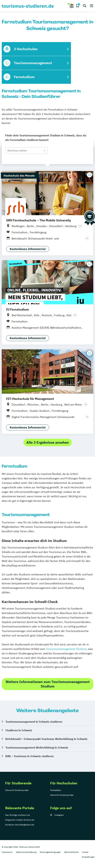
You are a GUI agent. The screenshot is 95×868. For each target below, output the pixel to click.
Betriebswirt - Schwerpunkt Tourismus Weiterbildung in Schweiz (46, 739)
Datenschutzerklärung (26, 852)
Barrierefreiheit (71, 852)
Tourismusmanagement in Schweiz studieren (34, 722)
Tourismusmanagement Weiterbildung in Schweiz (37, 747)
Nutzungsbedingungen (50, 852)
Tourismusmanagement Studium (66, 649)
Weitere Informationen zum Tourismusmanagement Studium (48, 684)
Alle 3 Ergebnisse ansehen (48, 442)
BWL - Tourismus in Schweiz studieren (30, 756)
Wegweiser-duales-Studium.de (20, 820)
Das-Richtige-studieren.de (18, 815)
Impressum (7, 852)
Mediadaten (56, 790)
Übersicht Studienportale (17, 790)
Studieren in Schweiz (19, 730)
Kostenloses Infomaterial (28, 249)
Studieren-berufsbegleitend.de (20, 825)
